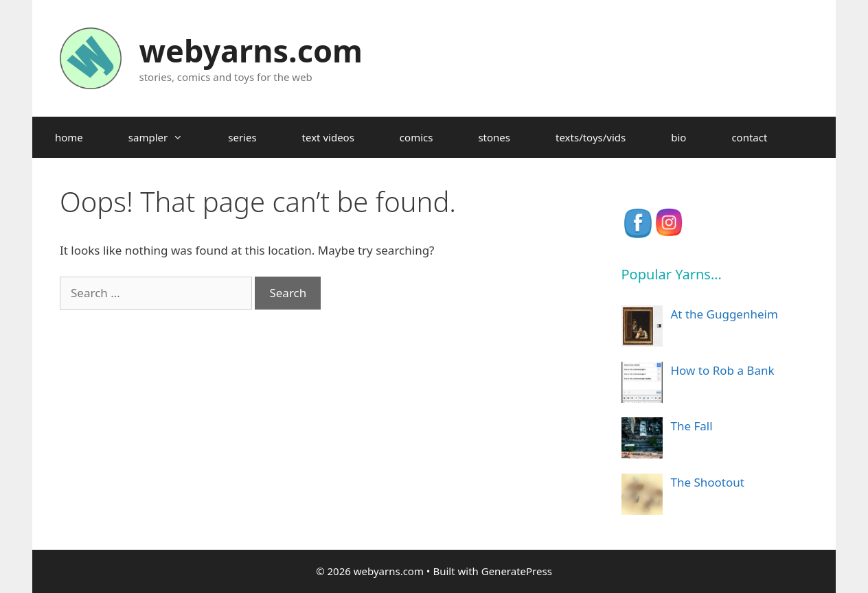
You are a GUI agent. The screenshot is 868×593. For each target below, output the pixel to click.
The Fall (692, 426)
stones (494, 137)
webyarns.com (251, 50)
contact (749, 137)
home (69, 137)
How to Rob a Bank (723, 370)
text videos (328, 137)
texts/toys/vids (591, 137)
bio (678, 137)
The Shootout (708, 482)
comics (416, 137)
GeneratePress (517, 571)
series (242, 137)
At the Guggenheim (724, 314)
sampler (167, 137)
